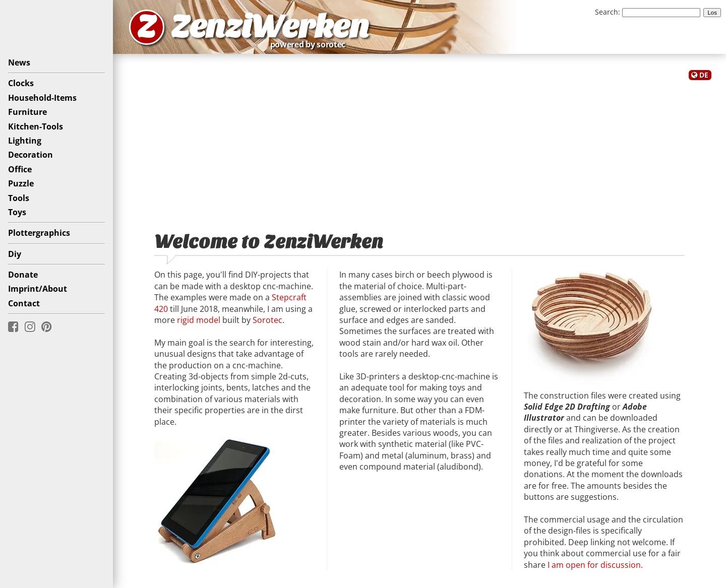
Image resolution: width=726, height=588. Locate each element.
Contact (24, 303)
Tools (19, 198)
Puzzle (21, 183)
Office (20, 169)
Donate (23, 275)
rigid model (199, 320)
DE (704, 75)
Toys (17, 212)
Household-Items (42, 98)
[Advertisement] (419, 150)
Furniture (27, 112)
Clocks (21, 83)
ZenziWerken (270, 27)
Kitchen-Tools (36, 126)
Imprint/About (38, 289)
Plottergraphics (39, 233)
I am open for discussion (594, 565)
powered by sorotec (311, 44)
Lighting (25, 141)
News (19, 62)
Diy (15, 254)
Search (607, 12)
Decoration (31, 155)
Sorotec (267, 320)
